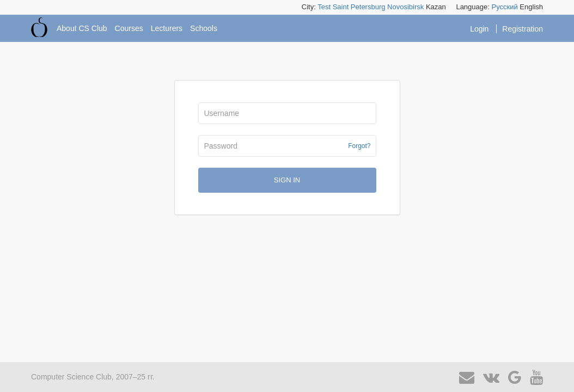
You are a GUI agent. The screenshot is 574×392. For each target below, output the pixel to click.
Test (324, 7)
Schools (204, 28)
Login (480, 29)
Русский (504, 7)
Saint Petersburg (359, 7)
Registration (523, 29)
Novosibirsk (405, 7)
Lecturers (167, 28)
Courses (129, 28)
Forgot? (359, 146)
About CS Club (82, 28)
